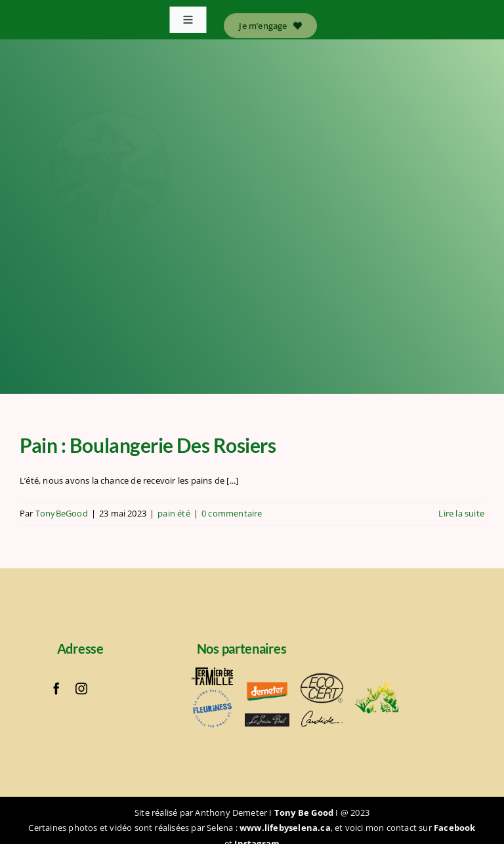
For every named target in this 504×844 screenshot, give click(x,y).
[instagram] (81, 688)
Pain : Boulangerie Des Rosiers (150, 445)
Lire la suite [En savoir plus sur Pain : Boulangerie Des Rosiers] (461, 513)
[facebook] (56, 688)
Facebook (455, 828)
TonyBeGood (62, 513)
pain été (174, 513)
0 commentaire (232, 513)
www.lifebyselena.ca (285, 828)
